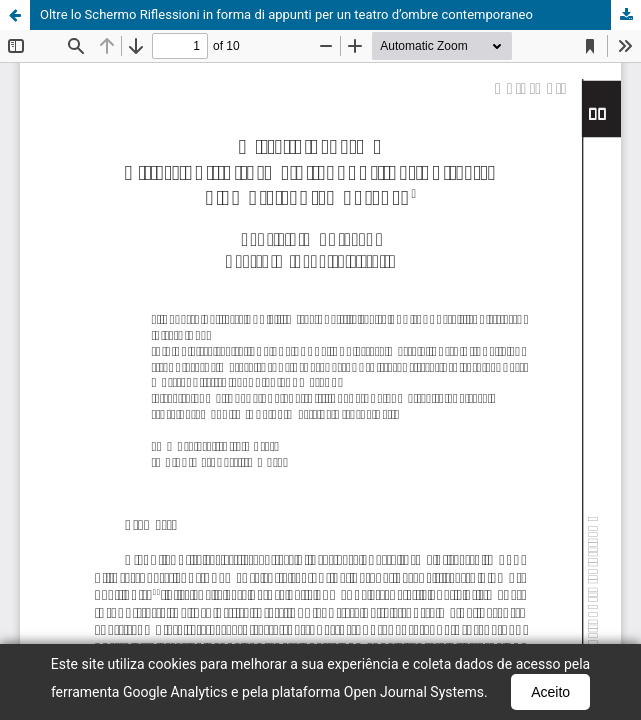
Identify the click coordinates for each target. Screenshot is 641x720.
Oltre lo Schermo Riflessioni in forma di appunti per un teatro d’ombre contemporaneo (286, 14)
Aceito (550, 692)
